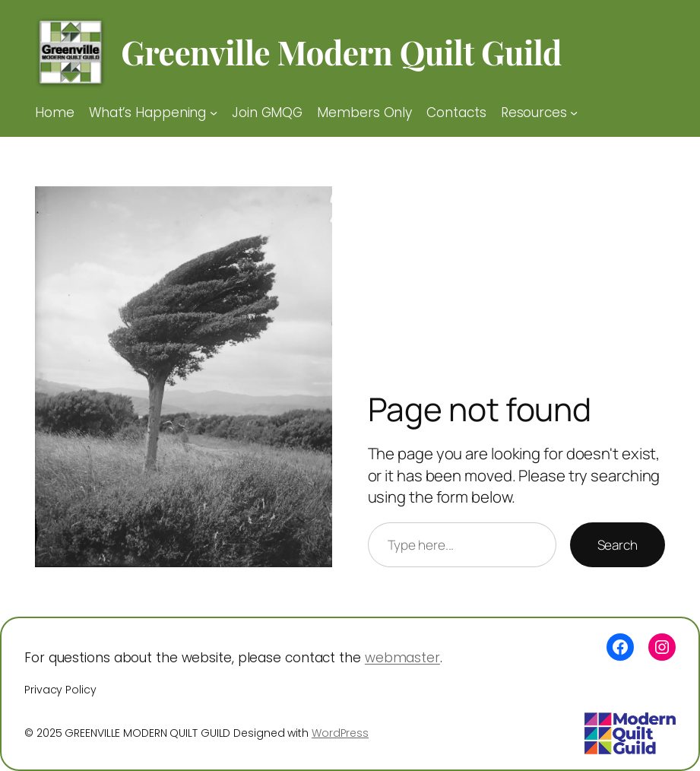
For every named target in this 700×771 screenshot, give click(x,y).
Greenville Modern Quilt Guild (341, 52)
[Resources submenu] (574, 113)
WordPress (340, 733)
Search (618, 545)
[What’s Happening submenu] (214, 113)
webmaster (402, 658)
